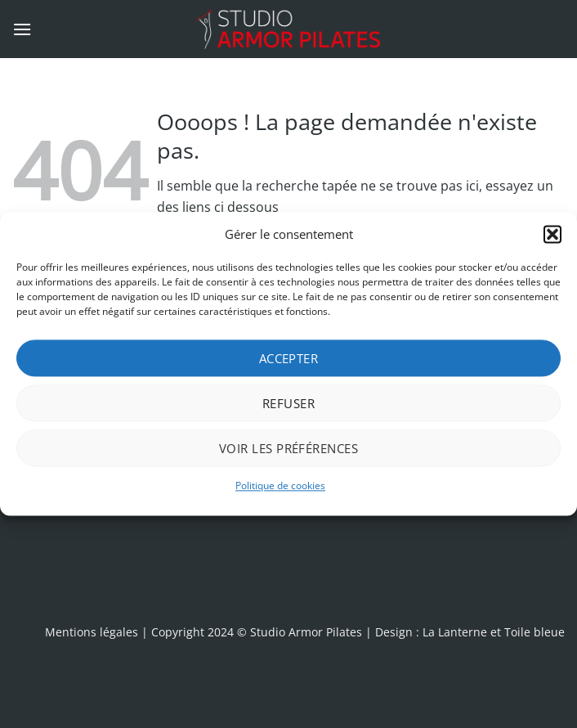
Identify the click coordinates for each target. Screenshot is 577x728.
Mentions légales (92, 632)
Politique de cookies (280, 485)
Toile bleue (535, 632)
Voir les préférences (288, 448)
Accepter (289, 358)
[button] (552, 234)
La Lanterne (455, 632)
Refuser (288, 403)
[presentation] (329, 552)
